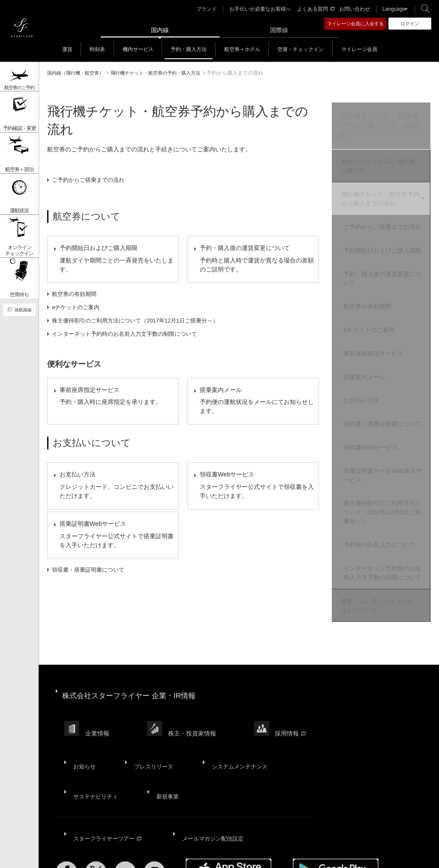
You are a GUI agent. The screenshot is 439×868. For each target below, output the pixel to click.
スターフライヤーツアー (108, 795)
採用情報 (293, 717)
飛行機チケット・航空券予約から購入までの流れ (379, 198)
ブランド (214, 9)
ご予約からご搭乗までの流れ (92, 180)
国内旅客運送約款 (305, 855)
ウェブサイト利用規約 (216, 855)
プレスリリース (149, 741)
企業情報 (98, 717)
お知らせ (83, 741)
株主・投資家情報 (194, 717)
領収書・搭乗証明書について (92, 606)
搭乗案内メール (372, 377)
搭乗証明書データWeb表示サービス (387, 475)
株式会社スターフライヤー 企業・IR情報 (133, 688)
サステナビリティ (95, 762)
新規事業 (164, 762)
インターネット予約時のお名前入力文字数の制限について (131, 341)
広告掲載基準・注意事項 (360, 855)
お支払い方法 (369, 398)
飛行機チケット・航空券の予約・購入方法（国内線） (378, 127)
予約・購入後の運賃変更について (387, 288)
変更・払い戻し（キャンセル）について (376, 604)
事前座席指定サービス (381, 356)
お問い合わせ (354, 9)
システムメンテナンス (232, 741)
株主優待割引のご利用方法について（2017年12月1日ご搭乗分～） (143, 328)
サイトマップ (71, 855)
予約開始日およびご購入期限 (387, 258)
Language (391, 9)
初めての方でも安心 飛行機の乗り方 (380, 168)
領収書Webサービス (378, 449)
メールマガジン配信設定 (212, 795)
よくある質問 (316, 9)
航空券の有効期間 (77, 301)
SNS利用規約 (263, 855)
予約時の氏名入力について (387, 539)
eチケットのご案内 (78, 314)
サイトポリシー (110, 855)
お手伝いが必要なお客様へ (265, 9)
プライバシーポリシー (159, 855)
